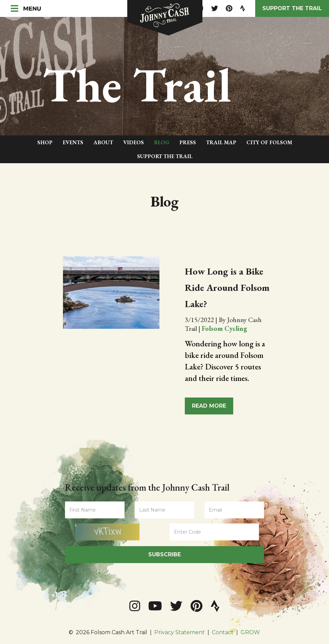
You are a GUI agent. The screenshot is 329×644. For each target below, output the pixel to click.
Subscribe (164, 554)
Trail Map (221, 142)
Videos (134, 142)
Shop (45, 142)
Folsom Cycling (224, 328)
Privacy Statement (180, 632)
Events (73, 142)
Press (188, 142)
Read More (209, 406)
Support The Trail (165, 156)
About (103, 142)
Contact (223, 632)
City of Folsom (269, 142)
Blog (162, 142)
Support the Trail (292, 8)
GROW (250, 632)
